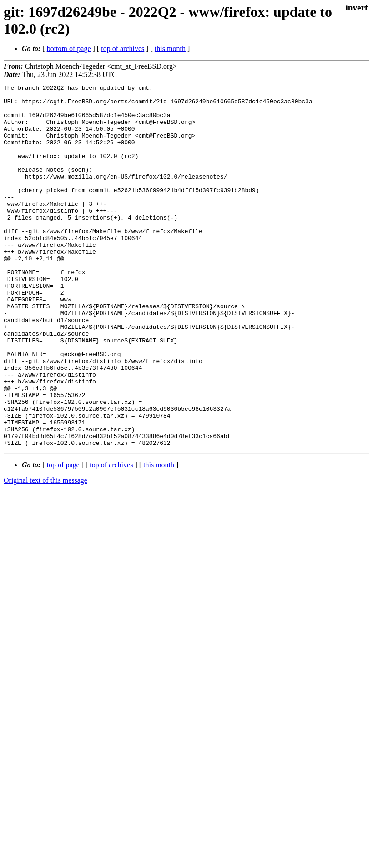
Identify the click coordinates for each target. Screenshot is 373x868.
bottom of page (69, 49)
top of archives (123, 49)
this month (170, 49)
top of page (63, 537)
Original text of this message (45, 553)
